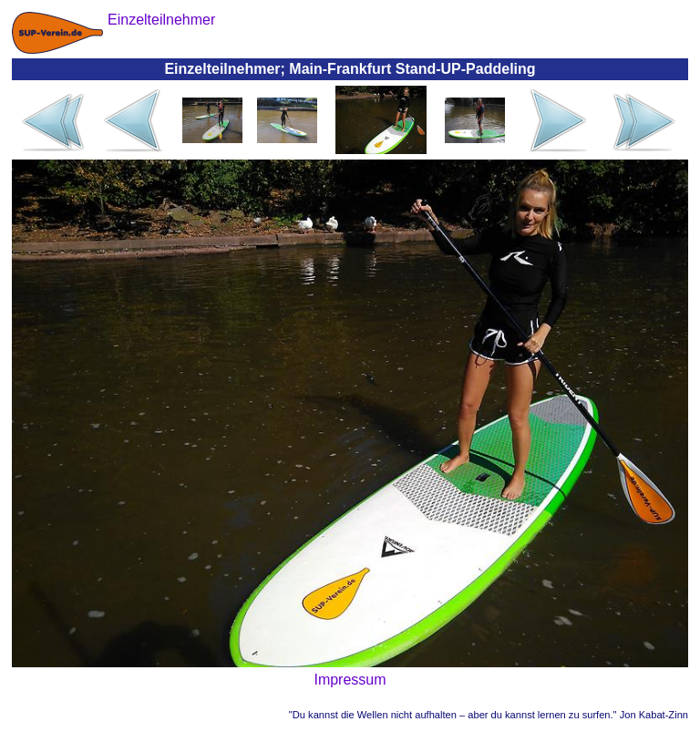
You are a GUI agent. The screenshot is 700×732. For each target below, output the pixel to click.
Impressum (350, 680)
